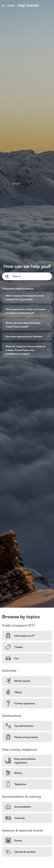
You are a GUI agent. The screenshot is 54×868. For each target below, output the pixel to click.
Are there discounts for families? (24, 336)
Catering (15, 818)
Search (16, 276)
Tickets (14, 647)
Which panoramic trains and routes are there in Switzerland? (25, 311)
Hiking (14, 692)
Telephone (16, 784)
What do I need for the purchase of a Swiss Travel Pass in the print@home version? (25, 350)
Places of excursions (22, 737)
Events (14, 840)
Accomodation (18, 807)
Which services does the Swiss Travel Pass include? (23, 325)
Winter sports (18, 681)
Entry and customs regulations (20, 761)
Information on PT (20, 636)
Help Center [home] (28, 5)
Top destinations (19, 726)
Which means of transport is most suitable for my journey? (25, 297)
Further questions (20, 703)
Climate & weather (20, 852)
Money (14, 773)
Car (12, 658)
